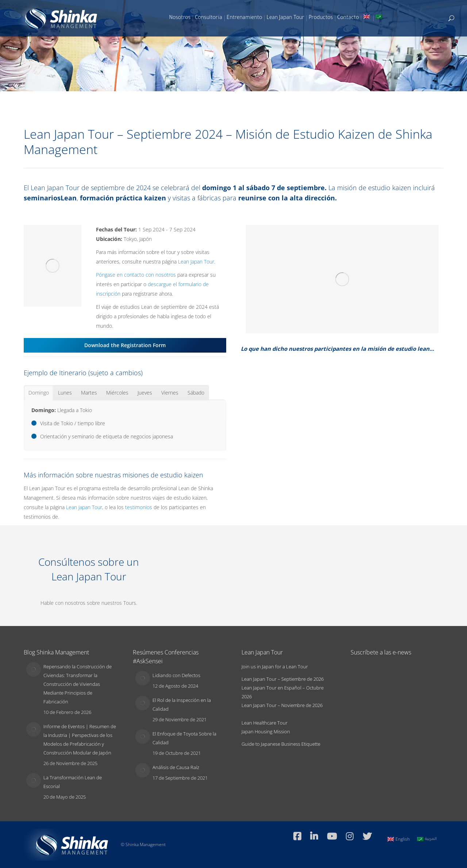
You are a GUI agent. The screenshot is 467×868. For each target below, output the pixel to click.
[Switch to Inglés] (367, 18)
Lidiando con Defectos (176, 675)
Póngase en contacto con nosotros (136, 275)
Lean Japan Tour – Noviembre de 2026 (282, 705)
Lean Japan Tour (196, 262)
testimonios (139, 507)
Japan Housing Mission (266, 731)
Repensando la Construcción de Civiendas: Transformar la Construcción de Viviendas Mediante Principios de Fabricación (78, 684)
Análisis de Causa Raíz (176, 767)
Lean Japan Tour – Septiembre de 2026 (283, 679)
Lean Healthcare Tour (265, 723)
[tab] (39, 393)
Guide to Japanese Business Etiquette (281, 744)
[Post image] (34, 669)
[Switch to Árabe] (380, 18)
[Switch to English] (399, 839)
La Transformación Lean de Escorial (73, 782)
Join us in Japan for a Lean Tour (275, 667)
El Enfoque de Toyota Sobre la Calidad (184, 738)
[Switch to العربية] (427, 839)
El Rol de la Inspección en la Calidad (182, 704)
